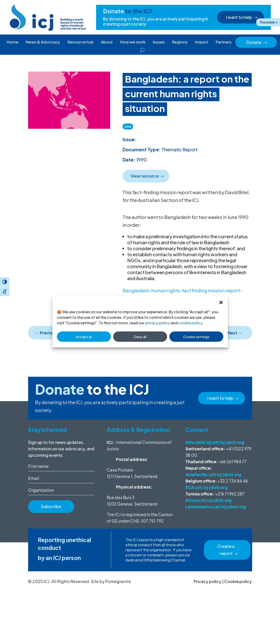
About (107, 42)
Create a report (226, 550)
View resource (144, 176)
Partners (224, 42)
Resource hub (81, 42)
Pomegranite (118, 581)
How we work (133, 42)
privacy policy (158, 323)
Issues (159, 42)
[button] (221, 302)
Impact (202, 42)
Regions (180, 42)
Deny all (140, 337)
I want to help (240, 17)
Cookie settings (196, 337)
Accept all (84, 337)
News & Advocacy (43, 42)
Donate (257, 42)
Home (13, 42)
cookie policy (190, 323)
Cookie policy (238, 581)
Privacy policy (208, 581)
